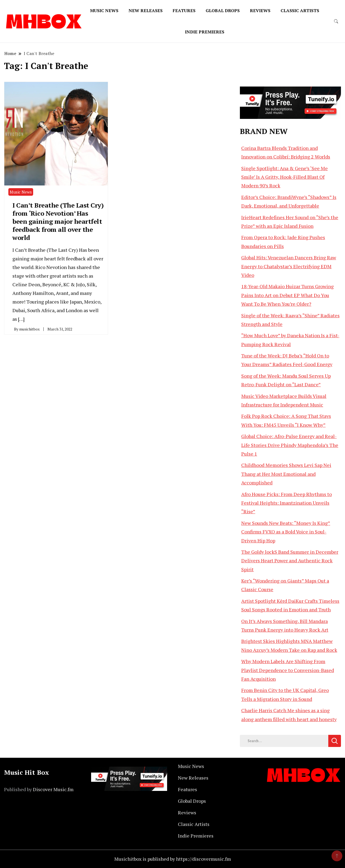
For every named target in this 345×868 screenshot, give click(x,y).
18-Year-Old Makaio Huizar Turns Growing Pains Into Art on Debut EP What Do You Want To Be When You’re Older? (287, 295)
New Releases (146, 11)
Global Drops (223, 11)
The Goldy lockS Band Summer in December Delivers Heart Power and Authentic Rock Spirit (290, 561)
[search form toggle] (336, 21)
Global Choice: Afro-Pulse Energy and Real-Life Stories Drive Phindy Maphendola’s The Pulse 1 (290, 445)
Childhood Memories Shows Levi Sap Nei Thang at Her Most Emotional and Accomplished (286, 474)
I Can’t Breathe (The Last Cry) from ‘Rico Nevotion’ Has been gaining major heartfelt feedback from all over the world (58, 221)
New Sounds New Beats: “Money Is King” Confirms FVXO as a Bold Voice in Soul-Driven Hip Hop (286, 532)
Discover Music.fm (53, 789)
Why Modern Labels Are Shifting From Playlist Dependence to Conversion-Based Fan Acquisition (288, 670)
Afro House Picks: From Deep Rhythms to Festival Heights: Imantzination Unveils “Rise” (287, 503)
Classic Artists (300, 11)
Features (184, 11)
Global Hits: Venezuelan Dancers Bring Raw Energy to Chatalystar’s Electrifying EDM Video (289, 266)
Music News (104, 11)
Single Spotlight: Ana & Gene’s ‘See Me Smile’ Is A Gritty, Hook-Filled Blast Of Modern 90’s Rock (284, 177)
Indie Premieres (205, 32)
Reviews (260, 11)
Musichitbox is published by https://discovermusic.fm (173, 859)
